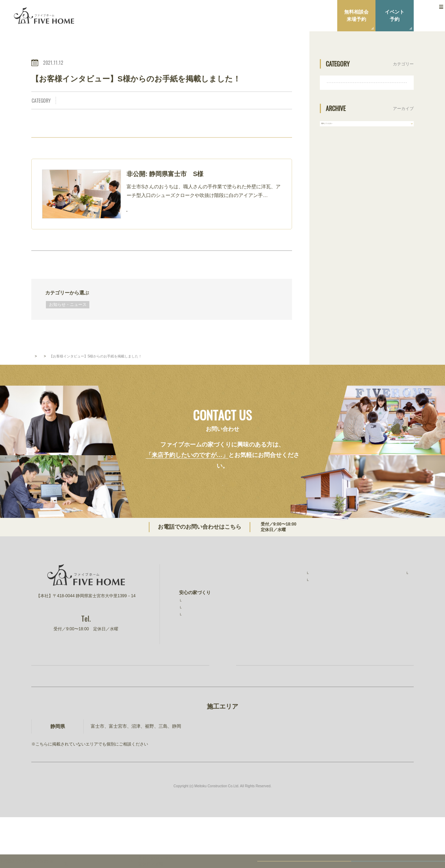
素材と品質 (194, 633)
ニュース (374, 610)
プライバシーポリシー (387, 623)
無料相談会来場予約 (356, 15)
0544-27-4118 (257, 546)
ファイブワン (378, 651)
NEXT (250, 261)
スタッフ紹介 (381, 596)
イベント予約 (395, 15)
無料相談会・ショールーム (294, 631)
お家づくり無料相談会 (129, 706)
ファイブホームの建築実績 (294, 588)
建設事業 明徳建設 (385, 637)
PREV (74, 261)
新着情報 (54, 373)
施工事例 (280, 596)
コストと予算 (196, 641)
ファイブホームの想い (202, 602)
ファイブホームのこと (387, 588)
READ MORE (159, 214)
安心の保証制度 (198, 625)
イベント (276, 618)
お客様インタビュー (290, 604)
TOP (35, 373)
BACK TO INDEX (162, 261)
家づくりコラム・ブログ (292, 645)
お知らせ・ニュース (83, 101)
